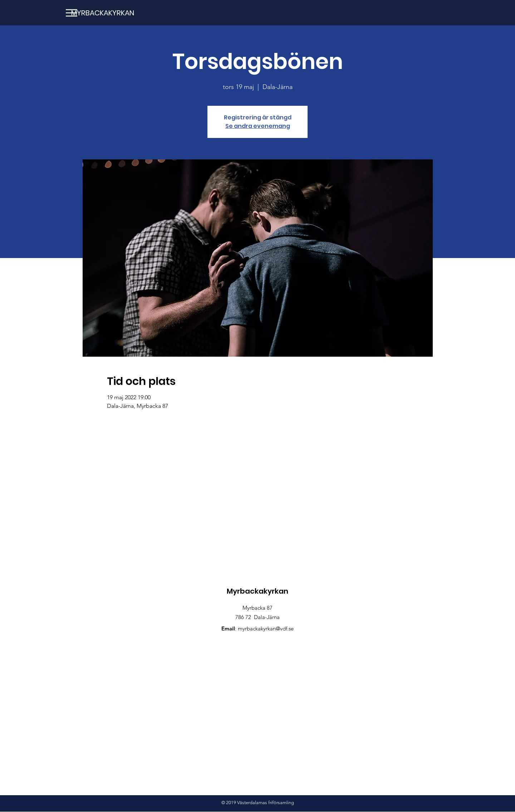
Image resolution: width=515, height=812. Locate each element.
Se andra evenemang (258, 126)
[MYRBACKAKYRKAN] (102, 13)
